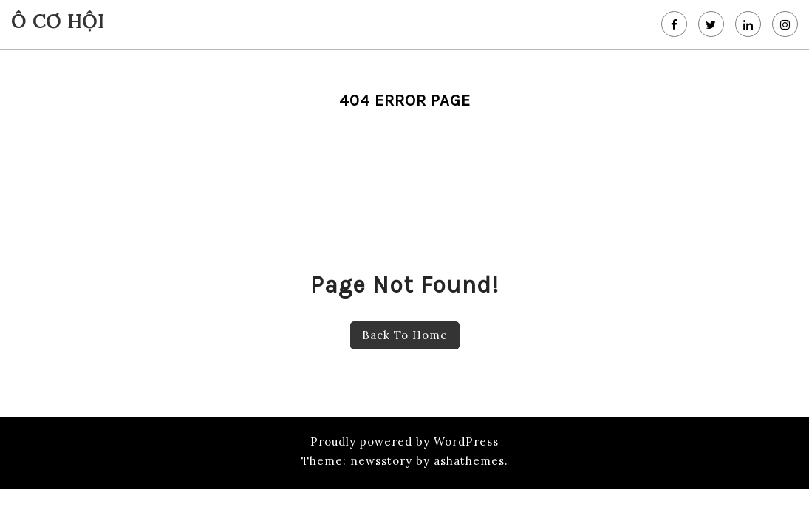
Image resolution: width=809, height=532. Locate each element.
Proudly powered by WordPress (404, 441)
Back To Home (405, 335)
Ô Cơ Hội (58, 21)
